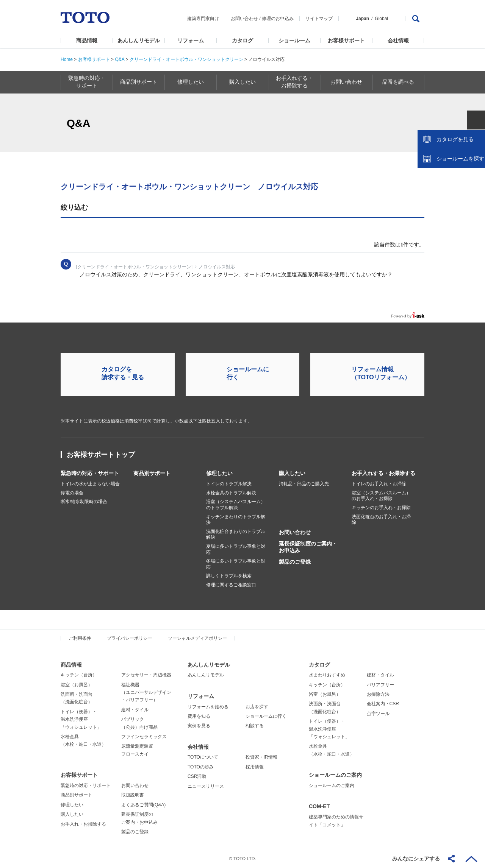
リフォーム (191, 41)
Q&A (120, 59)
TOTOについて (203, 757)
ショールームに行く (266, 716)
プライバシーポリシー (130, 638)
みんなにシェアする (416, 859)
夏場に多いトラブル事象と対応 (236, 549)
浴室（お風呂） (77, 685)
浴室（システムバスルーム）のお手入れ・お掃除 (381, 496)
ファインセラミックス (144, 737)
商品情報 (87, 41)
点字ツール (378, 714)
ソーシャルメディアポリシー (197, 638)
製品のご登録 (295, 562)
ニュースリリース (206, 786)
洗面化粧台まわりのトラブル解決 (236, 535)
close (476, 123)
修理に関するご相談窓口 (231, 585)
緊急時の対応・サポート (90, 473)
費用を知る (199, 716)
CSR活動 (197, 776)
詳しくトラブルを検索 (229, 576)
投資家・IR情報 (261, 757)
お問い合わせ (244, 19)
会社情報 (398, 41)
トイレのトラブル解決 (229, 484)
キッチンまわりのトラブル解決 (236, 520)
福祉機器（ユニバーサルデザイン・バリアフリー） (146, 693)
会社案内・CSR (383, 704)
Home (67, 59)
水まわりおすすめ (327, 675)
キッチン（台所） (79, 675)
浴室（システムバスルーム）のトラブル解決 (236, 505)
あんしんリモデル (139, 41)
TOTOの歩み (201, 767)
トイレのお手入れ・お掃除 (379, 484)
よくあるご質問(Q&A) (143, 805)
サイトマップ (319, 19)
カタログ (242, 41)
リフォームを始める (208, 707)
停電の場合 (72, 493)
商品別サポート (152, 473)
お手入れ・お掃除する (83, 824)
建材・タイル (135, 710)
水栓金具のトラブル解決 (231, 493)
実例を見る (199, 726)
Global (381, 19)
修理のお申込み (278, 19)
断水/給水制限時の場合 (84, 502)
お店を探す (257, 707)
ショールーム (294, 41)
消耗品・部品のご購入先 (304, 484)
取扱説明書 (133, 795)
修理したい (219, 473)
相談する (255, 726)
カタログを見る (454, 142)
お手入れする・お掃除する (383, 473)
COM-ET (319, 806)
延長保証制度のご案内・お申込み (308, 547)
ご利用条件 (80, 638)
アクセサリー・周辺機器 (146, 675)
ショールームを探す (460, 162)
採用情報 (255, 767)
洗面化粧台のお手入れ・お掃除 (381, 520)
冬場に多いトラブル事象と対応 (236, 564)
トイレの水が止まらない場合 (90, 484)
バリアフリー (380, 685)
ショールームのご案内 (335, 775)
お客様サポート (346, 41)
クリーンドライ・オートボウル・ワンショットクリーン (186, 59)
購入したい (292, 473)
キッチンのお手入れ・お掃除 (381, 508)
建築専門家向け (203, 19)
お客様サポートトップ (101, 455)
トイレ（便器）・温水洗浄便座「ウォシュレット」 (81, 719)
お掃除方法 (378, 694)
